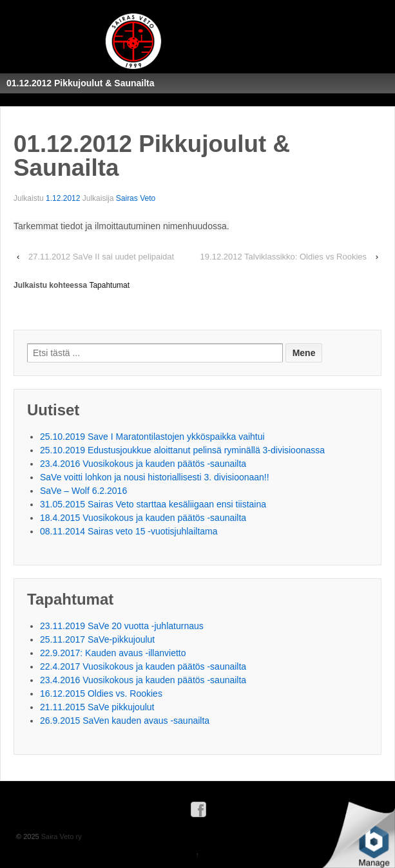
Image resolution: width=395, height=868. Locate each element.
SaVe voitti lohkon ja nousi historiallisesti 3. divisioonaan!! (155, 477)
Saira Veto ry (61, 836)
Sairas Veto (136, 198)
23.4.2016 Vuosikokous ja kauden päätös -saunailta (143, 464)
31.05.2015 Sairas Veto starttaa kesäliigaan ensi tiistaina (153, 504)
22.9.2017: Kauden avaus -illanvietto (113, 653)
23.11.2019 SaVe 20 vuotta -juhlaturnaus (122, 626)
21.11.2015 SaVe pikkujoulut (97, 707)
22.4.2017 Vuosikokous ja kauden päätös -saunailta (143, 666)
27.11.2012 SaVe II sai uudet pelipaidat (101, 257)
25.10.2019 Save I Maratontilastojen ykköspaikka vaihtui (152, 437)
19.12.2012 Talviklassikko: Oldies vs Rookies (284, 257)
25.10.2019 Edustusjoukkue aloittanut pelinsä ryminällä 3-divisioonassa (182, 450)
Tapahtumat (109, 285)
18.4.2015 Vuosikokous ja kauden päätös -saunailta (143, 518)
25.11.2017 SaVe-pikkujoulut (97, 639)
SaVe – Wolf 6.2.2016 (83, 491)
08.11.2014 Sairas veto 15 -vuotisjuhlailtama (129, 531)
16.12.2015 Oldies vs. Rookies (101, 693)
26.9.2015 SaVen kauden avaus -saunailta (125, 721)
